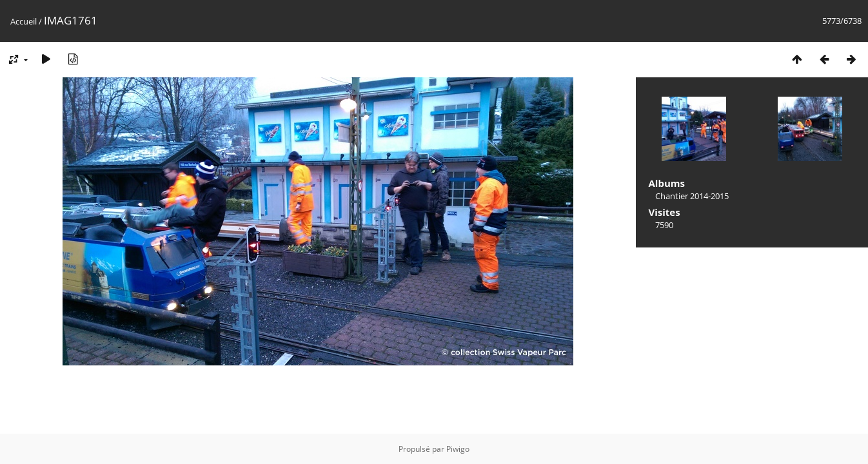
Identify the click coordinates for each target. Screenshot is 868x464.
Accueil (24, 21)
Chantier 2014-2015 (692, 196)
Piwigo (458, 449)
